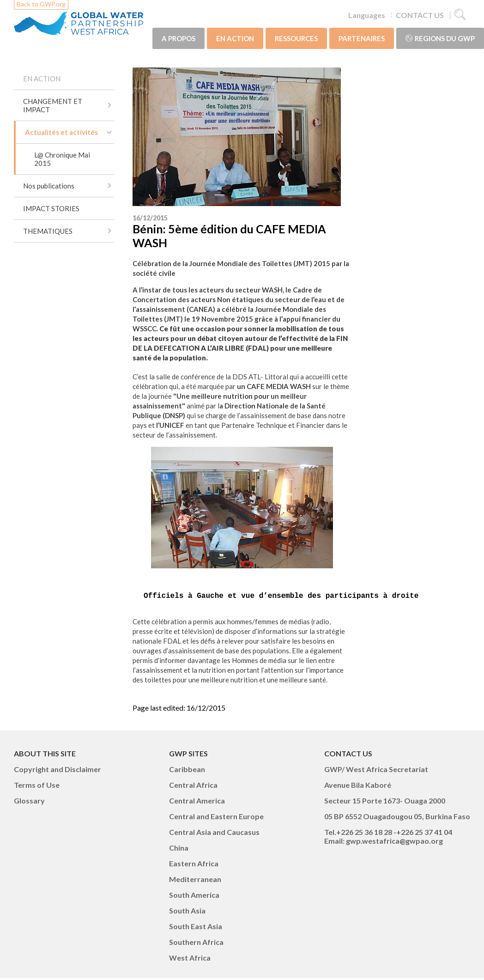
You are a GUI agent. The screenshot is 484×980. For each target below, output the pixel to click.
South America (194, 897)
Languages (367, 15)
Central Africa (193, 787)
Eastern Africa (194, 865)
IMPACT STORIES (51, 208)
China (179, 849)
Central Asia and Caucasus (214, 834)
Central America (197, 802)
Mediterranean (195, 881)
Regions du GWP (440, 38)
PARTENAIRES (362, 38)
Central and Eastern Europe (216, 818)
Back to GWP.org (41, 4)
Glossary (29, 802)
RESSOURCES (296, 38)
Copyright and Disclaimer (57, 771)
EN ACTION (235, 38)
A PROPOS (178, 38)
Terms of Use (37, 787)
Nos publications (49, 186)
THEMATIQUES (48, 231)
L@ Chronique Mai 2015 (62, 159)
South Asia (187, 912)
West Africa (190, 959)
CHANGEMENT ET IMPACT (53, 105)
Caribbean (187, 771)
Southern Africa (196, 944)
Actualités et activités (61, 132)
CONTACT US (420, 15)
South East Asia (196, 928)
